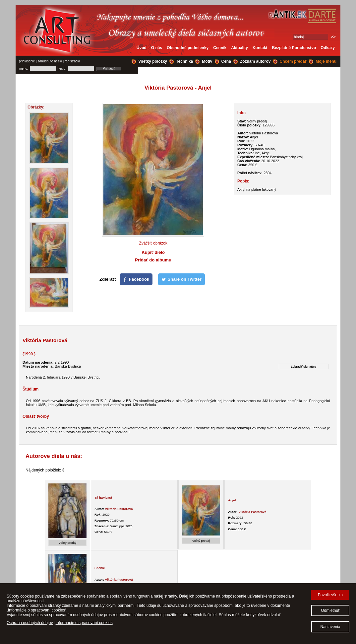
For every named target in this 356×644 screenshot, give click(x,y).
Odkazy (328, 48)
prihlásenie (27, 61)
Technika (184, 61)
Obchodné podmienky (188, 48)
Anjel (232, 500)
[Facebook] (136, 279)
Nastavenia (330, 627)
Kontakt (260, 48)
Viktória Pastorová (119, 509)
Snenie (100, 568)
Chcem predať (293, 61)
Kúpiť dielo (153, 252)
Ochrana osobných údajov (30, 623)
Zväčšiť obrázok (153, 243)
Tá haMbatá (103, 498)
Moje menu (326, 61)
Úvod (142, 48)
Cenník (220, 48)
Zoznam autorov (255, 61)
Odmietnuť (330, 610)
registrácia (72, 61)
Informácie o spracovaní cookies (84, 623)
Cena (226, 61)
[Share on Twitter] (181, 279)
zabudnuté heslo (50, 61)
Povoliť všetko (330, 595)
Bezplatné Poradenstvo (294, 48)
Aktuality (239, 48)
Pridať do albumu (153, 260)
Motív (207, 61)
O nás (157, 48)
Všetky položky (153, 61)
